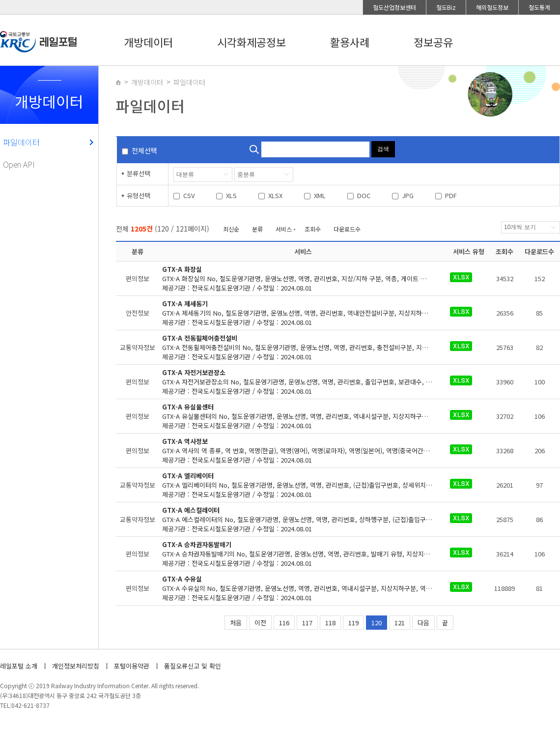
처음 (236, 623)
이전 (260, 623)
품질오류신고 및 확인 (193, 666)
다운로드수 (347, 229)
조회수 (313, 229)
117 (307, 623)
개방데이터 (148, 42)
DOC (364, 195)
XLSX (275, 195)
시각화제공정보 (252, 42)
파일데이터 (21, 142)
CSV (189, 195)
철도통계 (539, 7)
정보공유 (433, 42)
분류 (257, 229)
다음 (423, 623)
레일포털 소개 (19, 666)
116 (284, 623)
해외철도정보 (492, 7)
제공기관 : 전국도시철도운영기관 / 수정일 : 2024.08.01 (303, 278)
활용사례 (350, 42)
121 (400, 623)
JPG (408, 195)
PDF (451, 195)
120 (377, 623)
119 (353, 623)
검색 (383, 149)
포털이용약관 (132, 666)
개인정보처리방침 (76, 666)
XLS (231, 195)
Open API (19, 164)
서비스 (284, 229)
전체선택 (144, 150)
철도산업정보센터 (394, 7)
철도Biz (446, 7)
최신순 (231, 229)
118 (330, 623)
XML (320, 195)
